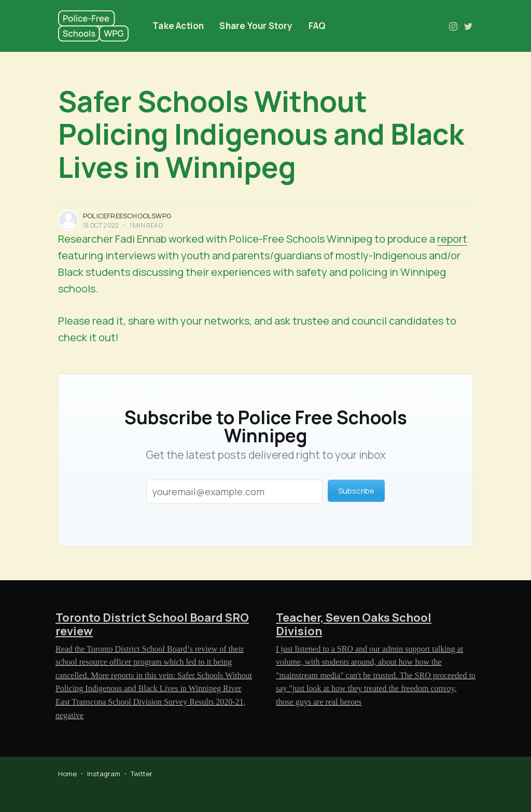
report (452, 239)
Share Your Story (256, 26)
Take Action (178, 26)
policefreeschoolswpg (127, 216)
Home (67, 774)
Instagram (104, 774)
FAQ (317, 26)
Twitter (142, 774)
